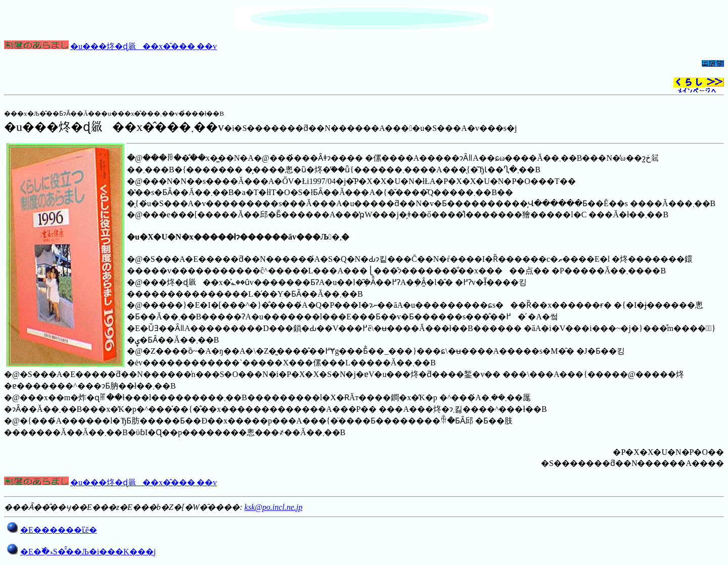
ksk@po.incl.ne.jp (274, 507)
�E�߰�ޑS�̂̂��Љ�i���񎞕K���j (88, 552)
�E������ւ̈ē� (59, 530)
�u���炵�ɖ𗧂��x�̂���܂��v (144, 46)
